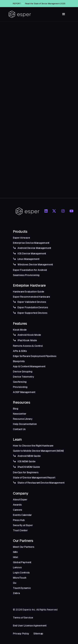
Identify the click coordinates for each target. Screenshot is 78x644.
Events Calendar (22, 515)
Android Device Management (34, 248)
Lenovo (17, 567)
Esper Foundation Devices (33, 307)
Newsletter (20, 414)
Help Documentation (25, 424)
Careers (18, 510)
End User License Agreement (30, 626)
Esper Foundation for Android (30, 270)
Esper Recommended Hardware (31, 297)
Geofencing (20, 382)
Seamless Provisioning (26, 275)
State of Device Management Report (34, 478)
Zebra (16, 593)
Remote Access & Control (28, 346)
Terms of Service (23, 618)
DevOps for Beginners (26, 472)
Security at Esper (23, 525)
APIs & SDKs (20, 351)
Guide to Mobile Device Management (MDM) (38, 451)
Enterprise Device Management (31, 243)
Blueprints (19, 361)
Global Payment (22, 562)
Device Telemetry (24, 377)
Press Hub (19, 520)
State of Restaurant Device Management (41, 483)
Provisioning (20, 387)
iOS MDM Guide (26, 461)
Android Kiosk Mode (29, 335)
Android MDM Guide (29, 456)
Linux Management (28, 259)
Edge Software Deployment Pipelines (35, 356)
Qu (15, 583)
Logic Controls (21, 573)
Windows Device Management (35, 264)
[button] (64, 14)
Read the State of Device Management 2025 (45, 4)
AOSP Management (24, 392)
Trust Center (20, 530)
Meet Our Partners (24, 547)
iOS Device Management (32, 253)
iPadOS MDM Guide (29, 467)
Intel (15, 557)
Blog (16, 409)
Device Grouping (23, 372)
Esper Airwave (21, 238)
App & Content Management (29, 366)
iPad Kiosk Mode (27, 340)
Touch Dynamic (22, 588)
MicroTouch (20, 578)
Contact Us (19, 429)
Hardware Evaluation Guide (29, 292)
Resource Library (23, 419)
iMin (15, 552)
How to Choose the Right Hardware (33, 446)
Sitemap (38, 634)
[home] (20, 14)
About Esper (20, 500)
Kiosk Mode (20, 330)
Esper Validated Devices (32, 302)
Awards (17, 505)
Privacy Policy (21, 634)
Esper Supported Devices (32, 313)
